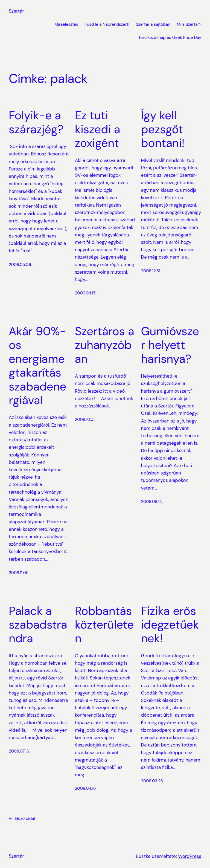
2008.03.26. (152, 781)
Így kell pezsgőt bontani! (163, 129)
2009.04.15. (86, 293)
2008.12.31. (151, 271)
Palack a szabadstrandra (38, 625)
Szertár (16, 11)
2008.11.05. (19, 573)
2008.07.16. (19, 751)
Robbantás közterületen (104, 625)
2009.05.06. (20, 265)
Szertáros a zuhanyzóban (105, 345)
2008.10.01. (85, 419)
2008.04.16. (86, 788)
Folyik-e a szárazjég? (36, 122)
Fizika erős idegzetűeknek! (170, 625)
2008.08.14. (152, 502)
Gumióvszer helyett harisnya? (170, 345)
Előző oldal (22, 818)
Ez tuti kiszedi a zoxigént (98, 129)
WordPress (190, 856)
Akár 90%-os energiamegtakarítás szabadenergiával (37, 366)
